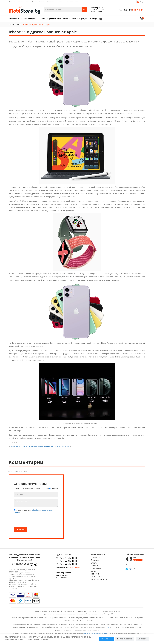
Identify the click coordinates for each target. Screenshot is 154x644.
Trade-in (28, 2)
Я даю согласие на (33, 511)
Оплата (35, 2)
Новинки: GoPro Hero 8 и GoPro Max (56, 446)
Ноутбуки (83, 19)
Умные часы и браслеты (67, 19)
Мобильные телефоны (27, 19)
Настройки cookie (99, 579)
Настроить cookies (125, 639)
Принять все (106, 639)
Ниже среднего (26, 489)
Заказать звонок (74, 568)
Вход (76, 2)
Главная (12, 2)
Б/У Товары (93, 19)
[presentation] (32, 521)
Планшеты (42, 19)
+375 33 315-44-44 (68, 561)
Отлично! (53, 489)
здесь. (107, 627)
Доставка (42, 2)
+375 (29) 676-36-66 (20, 564)
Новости (20, 2)
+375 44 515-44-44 (68, 558)
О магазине (60, 2)
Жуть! (17, 489)
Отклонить (142, 639)
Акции (142, 2)
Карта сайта (96, 577)
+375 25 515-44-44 (68, 564)
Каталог (13, 19)
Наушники (52, 19)
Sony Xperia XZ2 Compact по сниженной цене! (27, 446)
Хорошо (45, 489)
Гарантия (51, 2)
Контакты (69, 2)
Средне (37, 489)
